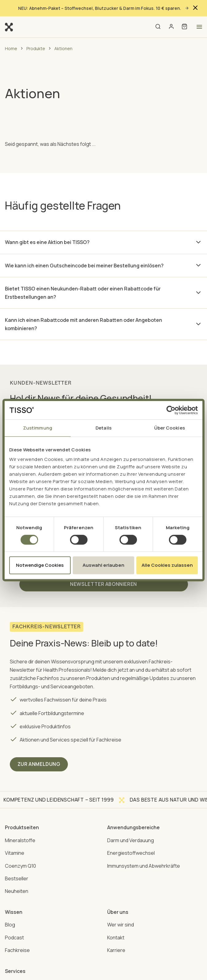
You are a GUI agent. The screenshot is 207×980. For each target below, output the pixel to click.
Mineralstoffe (20, 839)
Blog (10, 923)
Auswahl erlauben (103, 565)
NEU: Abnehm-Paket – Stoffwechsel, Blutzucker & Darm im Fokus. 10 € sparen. (104, 8)
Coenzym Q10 (20, 865)
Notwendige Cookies (40, 565)
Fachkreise (17, 948)
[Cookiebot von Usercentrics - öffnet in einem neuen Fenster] (171, 410)
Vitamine (15, 852)
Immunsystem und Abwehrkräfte (144, 865)
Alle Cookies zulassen (167, 565)
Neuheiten (17, 890)
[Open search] (158, 27)
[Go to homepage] (9, 26)
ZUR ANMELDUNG (39, 764)
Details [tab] (103, 428)
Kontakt (116, 936)
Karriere (116, 948)
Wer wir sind (121, 923)
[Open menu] (199, 27)
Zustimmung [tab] (38, 428)
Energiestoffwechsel (131, 852)
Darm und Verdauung (131, 839)
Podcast (14, 936)
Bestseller (17, 877)
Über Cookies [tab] (170, 428)
